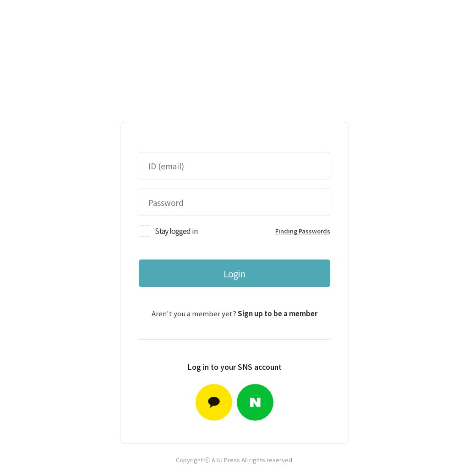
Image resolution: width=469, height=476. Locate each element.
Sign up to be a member (278, 313)
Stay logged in (176, 231)
